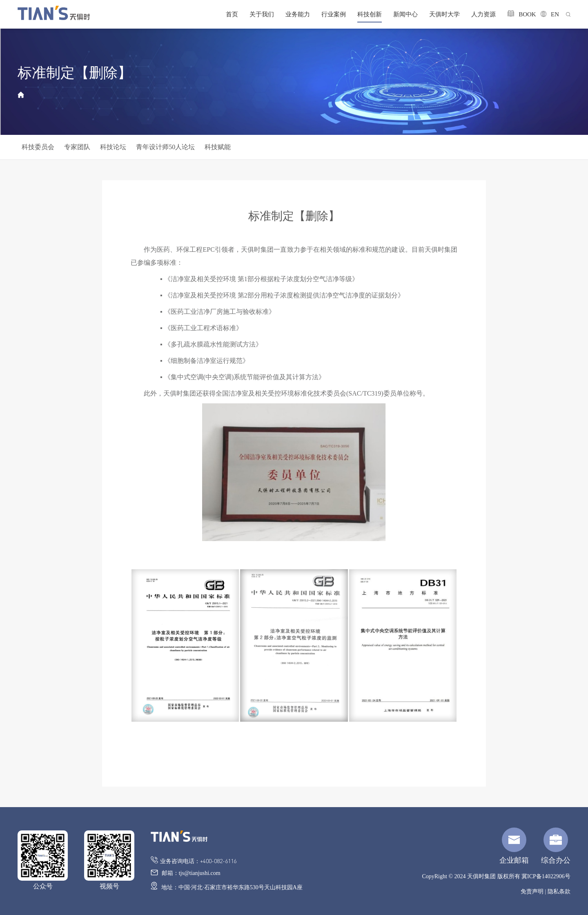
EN (547, 14)
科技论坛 (113, 147)
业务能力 (298, 14)
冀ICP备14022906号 (546, 876)
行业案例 (334, 14)
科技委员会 (38, 147)
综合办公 (556, 846)
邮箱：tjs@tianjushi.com (185, 873)
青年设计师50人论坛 (165, 147)
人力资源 (483, 14)
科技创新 (370, 14)
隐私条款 (559, 892)
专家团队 (77, 147)
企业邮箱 (514, 846)
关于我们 (262, 14)
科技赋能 (218, 147)
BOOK (518, 14)
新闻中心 (405, 14)
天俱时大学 (444, 14)
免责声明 (532, 892)
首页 (232, 14)
